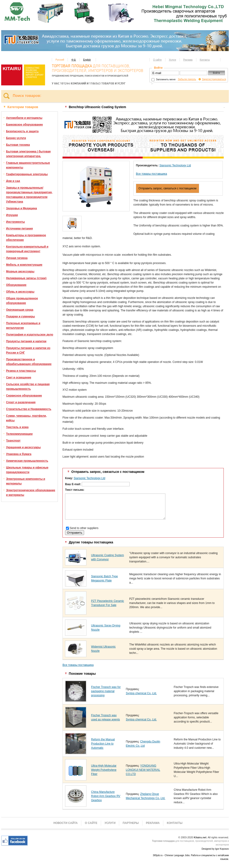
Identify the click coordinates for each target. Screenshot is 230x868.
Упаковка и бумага (19, 454)
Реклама (188, 60)
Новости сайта (66, 823)
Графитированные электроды (27, 174)
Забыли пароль (187, 79)
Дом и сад (13, 181)
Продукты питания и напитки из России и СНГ (28, 350)
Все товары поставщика (151, 174)
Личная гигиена (17, 258)
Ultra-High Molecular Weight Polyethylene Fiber (104, 770)
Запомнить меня (163, 79)
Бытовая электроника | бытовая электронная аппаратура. (28, 154)
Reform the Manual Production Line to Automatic (103, 744)
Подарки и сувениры (20, 316)
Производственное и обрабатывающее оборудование (29, 362)
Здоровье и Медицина (21, 208)
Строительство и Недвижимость (29, 409)
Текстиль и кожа (17, 427)
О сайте (157, 60)
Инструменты (15, 222)
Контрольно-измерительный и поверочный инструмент (27, 249)
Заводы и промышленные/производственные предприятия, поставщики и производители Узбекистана (29, 195)
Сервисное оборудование (24, 396)
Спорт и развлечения (21, 402)
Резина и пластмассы (21, 371)
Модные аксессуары (20, 271)
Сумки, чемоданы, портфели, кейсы (26, 418)
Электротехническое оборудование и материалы (31, 493)
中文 (74, 60)
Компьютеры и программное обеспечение (26, 238)
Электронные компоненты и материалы (26, 481)
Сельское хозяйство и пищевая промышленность (28, 387)
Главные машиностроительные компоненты (28, 165)
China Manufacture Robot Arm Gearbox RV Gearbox (106, 796)
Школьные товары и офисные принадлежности (27, 470)
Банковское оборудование (24, 125)
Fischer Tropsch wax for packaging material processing (106, 691)
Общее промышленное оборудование (22, 301)
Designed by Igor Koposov (215, 849)
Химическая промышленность (27, 461)
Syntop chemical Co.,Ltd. (141, 693)
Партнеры (131, 823)
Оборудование (16, 285)
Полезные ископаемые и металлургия (23, 326)
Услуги (172, 60)
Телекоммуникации (19, 434)
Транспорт (13, 441)
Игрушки (12, 215)
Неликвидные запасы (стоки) (26, 278)
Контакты (205, 60)
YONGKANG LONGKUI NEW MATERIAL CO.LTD (143, 770)
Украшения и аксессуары (23, 447)
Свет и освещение (19, 378)
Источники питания (19, 229)
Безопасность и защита (22, 131)
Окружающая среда (20, 310)
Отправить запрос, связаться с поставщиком (168, 188)
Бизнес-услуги (16, 138)
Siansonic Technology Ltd (175, 165)
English (87, 60)
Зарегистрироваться (214, 79)
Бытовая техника (18, 145)
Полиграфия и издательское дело (30, 335)
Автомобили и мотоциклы (24, 118)
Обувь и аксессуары (20, 292)
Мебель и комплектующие (24, 265)
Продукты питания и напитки (26, 341)
